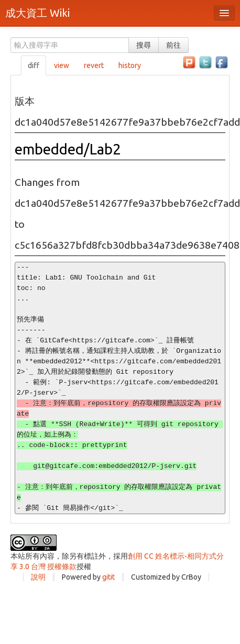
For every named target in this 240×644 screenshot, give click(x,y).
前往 (173, 45)
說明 (38, 577)
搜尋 (144, 45)
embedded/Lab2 (68, 149)
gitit (108, 577)
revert (94, 65)
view (62, 65)
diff (34, 65)
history (130, 65)
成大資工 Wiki (37, 13)
